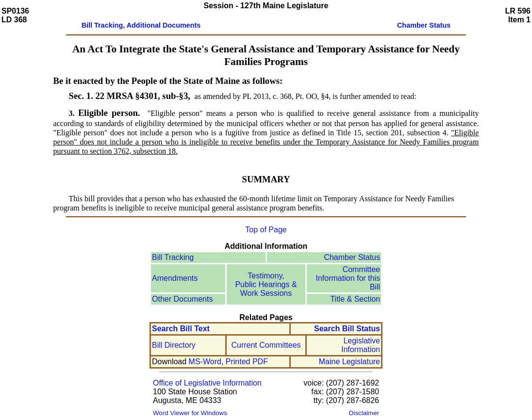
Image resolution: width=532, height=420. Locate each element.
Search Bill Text (181, 329)
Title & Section (355, 299)
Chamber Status (352, 257)
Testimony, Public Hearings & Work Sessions (266, 284)
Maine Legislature (349, 362)
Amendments (175, 278)
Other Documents (182, 299)
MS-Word (205, 362)
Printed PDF (247, 362)
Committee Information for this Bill (348, 278)
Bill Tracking (173, 257)
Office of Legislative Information (207, 383)
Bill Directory (174, 345)
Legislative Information (361, 345)
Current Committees (266, 345)
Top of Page (266, 230)
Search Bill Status (347, 329)
